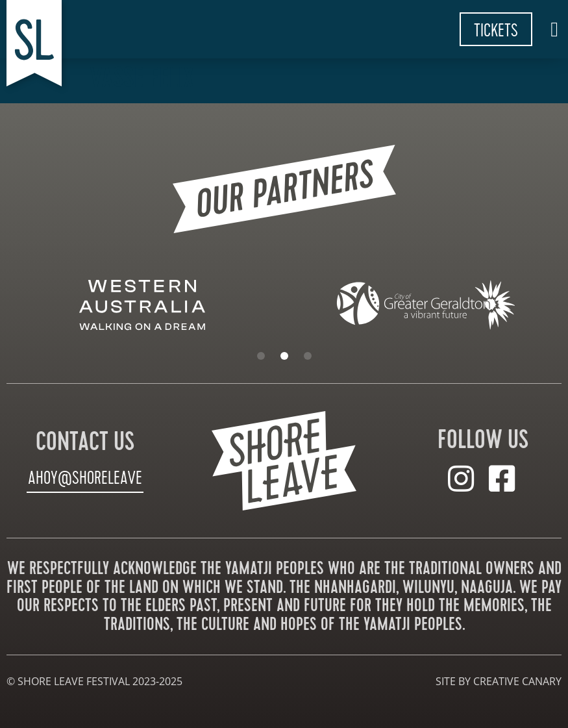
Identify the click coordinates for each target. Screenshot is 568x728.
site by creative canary (499, 681)
